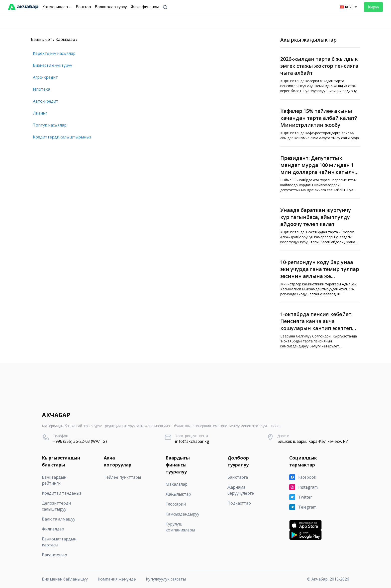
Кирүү (373, 7)
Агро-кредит (45, 77)
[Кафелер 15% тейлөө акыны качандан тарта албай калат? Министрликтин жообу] (320, 123)
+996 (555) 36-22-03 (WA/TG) (80, 441)
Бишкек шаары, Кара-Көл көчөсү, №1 (313, 441)
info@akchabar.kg (192, 441)
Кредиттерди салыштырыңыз (62, 137)
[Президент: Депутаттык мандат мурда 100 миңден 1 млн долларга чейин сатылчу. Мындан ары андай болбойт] (320, 173)
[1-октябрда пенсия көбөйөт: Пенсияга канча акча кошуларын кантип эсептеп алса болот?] (320, 329)
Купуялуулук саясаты (166, 579)
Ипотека (42, 89)
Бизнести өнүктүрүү (52, 65)
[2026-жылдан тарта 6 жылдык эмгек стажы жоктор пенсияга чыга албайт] (320, 73)
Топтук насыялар (50, 125)
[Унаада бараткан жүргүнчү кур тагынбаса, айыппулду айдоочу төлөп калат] (320, 225)
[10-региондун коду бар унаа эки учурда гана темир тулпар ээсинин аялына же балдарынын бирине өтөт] (320, 277)
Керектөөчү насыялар (54, 53)
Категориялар (57, 7)
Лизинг (40, 113)
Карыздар (65, 39)
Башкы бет (42, 39)
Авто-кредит (46, 101)
